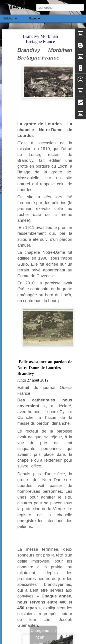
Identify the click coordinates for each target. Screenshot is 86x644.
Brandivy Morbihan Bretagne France (40, 39)
